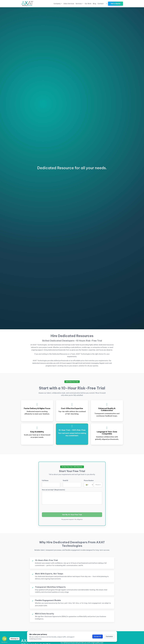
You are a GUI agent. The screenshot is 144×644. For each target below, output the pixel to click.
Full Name (45, 480)
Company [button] (57, 4)
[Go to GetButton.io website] (4, 642)
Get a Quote (115, 4)
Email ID (66, 480)
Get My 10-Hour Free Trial (72, 515)
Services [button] (79, 4)
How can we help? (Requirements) (53, 490)
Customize (109, 636)
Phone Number (89, 480)
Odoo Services (69, 4)
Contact (101, 4)
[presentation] (56, 508)
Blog (94, 4)
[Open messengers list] (4, 639)
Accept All (98, 636)
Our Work (88, 4)
